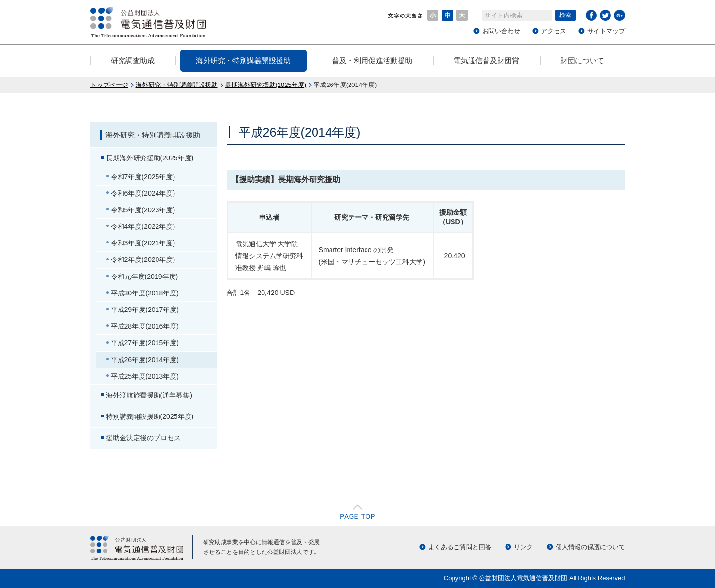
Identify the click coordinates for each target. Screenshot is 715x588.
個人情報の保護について (590, 547)
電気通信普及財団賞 (486, 61)
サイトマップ (606, 31)
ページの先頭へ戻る (357, 512)
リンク (523, 547)
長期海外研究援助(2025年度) (266, 85)
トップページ (109, 85)
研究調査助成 (133, 61)
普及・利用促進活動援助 (372, 61)
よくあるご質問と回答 (460, 547)
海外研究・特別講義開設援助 (243, 61)
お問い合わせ (501, 31)
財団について (582, 61)
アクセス (554, 31)
